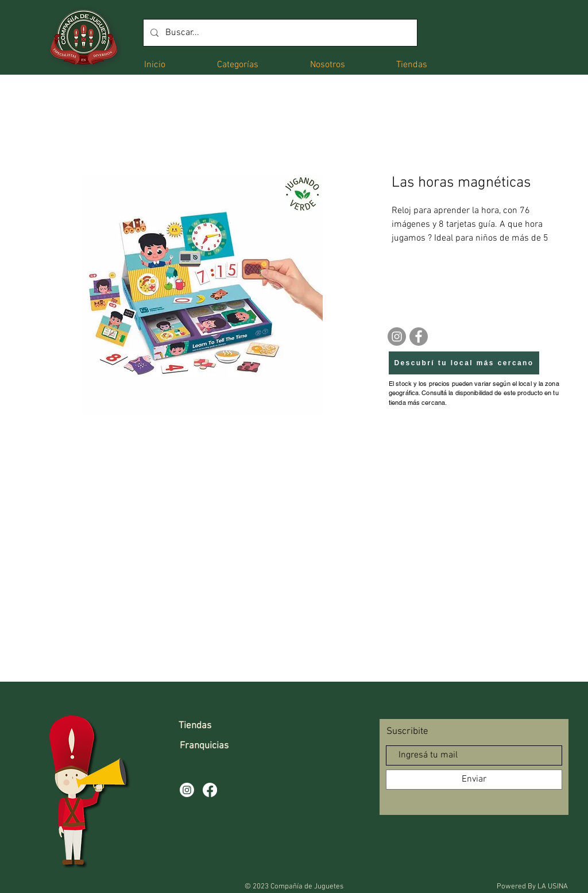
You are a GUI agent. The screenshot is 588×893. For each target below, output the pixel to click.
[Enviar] (474, 780)
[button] (238, 64)
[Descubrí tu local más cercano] (464, 363)
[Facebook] (419, 337)
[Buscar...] (279, 33)
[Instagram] (397, 337)
